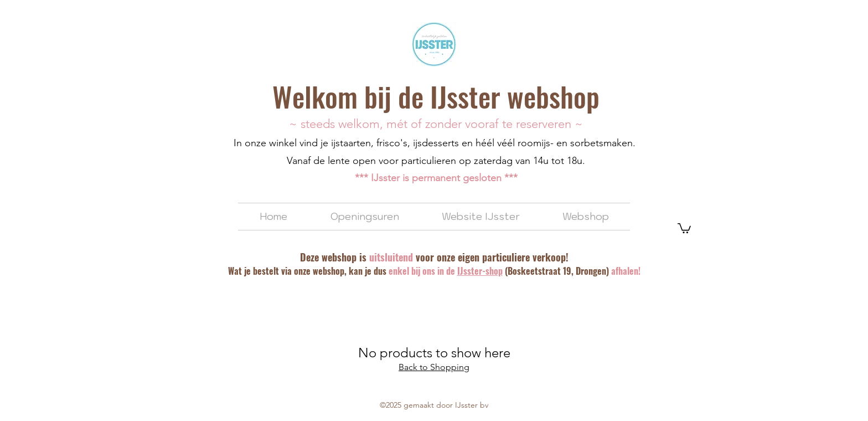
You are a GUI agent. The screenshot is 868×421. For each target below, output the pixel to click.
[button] (684, 228)
